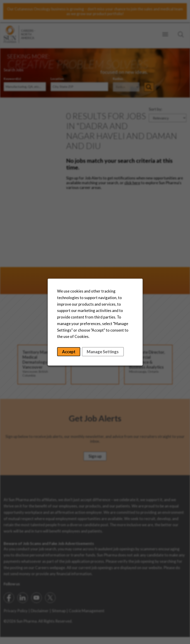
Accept (69, 352)
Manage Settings (103, 352)
